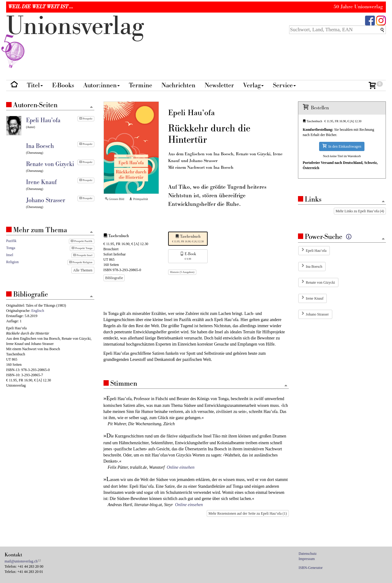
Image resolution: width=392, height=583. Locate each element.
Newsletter (219, 85)
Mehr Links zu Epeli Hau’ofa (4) (360, 211)
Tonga (11, 248)
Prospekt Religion (81, 262)
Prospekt (86, 119)
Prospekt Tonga (82, 248)
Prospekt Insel (83, 255)
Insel (10, 255)
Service (284, 85)
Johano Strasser (317, 314)
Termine (141, 85)
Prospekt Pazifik (82, 241)
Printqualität (139, 199)
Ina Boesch (314, 267)
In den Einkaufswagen (342, 146)
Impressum (307, 559)
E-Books (63, 85)
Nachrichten (178, 85)
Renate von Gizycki (320, 282)
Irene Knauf (315, 298)
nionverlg (75, 40)
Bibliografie (114, 278)
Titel (35, 85)
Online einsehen (181, 467)
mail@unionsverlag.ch (21, 561)
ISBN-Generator (311, 568)
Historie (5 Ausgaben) (182, 272)
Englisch (38, 311)
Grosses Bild (115, 199)
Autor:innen (102, 85)
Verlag (253, 85)
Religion (12, 262)
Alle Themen (83, 270)
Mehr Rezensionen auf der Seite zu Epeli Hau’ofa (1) (248, 513)
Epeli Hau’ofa (316, 251)
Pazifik (11, 241)
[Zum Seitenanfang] (286, 386)
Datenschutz (308, 554)
